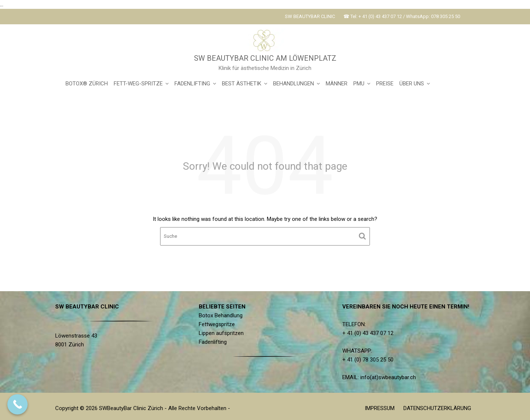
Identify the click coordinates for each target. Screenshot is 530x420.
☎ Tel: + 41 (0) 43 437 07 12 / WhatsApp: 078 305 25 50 (402, 16)
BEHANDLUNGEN (294, 84)
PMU (359, 84)
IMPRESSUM (380, 408)
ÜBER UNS (412, 84)
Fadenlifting (215, 341)
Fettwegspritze (219, 324)
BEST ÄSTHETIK (242, 84)
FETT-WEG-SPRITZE (138, 84)
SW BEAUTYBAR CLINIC (310, 16)
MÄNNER (337, 84)
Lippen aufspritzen (223, 333)
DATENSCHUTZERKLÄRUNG (437, 408)
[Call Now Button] (17, 404)
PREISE (385, 84)
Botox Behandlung (223, 316)
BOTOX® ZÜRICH (87, 84)
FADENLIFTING (192, 84)
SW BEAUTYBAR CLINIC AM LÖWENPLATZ (265, 58)
